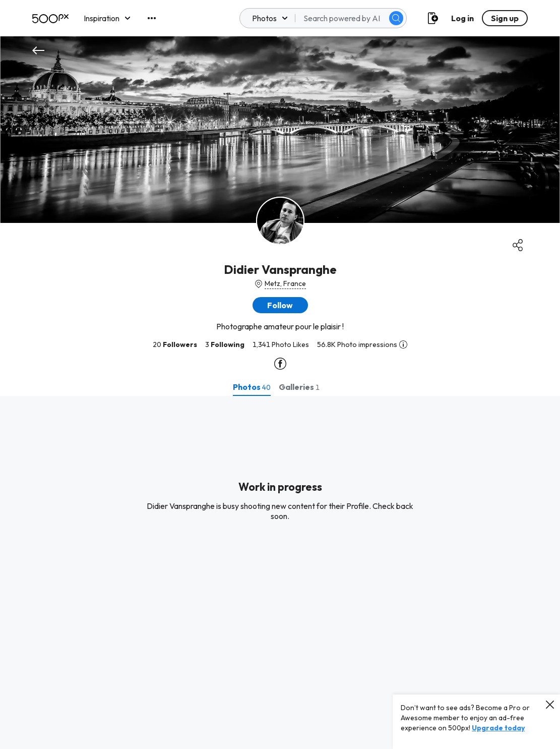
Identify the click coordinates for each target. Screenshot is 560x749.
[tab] (252, 387)
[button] (280, 305)
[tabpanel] (280, 572)
